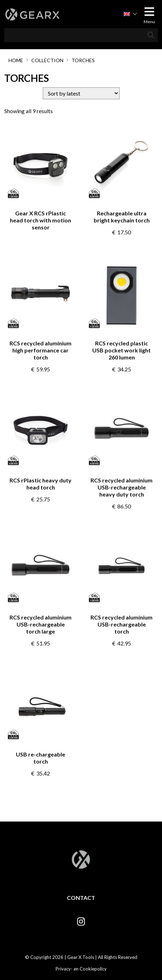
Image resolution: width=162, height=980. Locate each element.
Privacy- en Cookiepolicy (81, 969)
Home (16, 60)
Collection (47, 60)
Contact (81, 898)
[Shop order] (81, 93)
